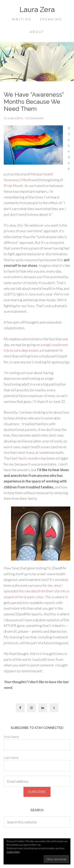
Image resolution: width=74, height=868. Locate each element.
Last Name (11, 757)
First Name (11, 737)
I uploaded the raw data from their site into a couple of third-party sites (36, 591)
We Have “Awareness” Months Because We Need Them (34, 102)
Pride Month (13, 186)
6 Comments (35, 118)
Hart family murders (25, 458)
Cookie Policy (13, 852)
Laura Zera (37, 9)
